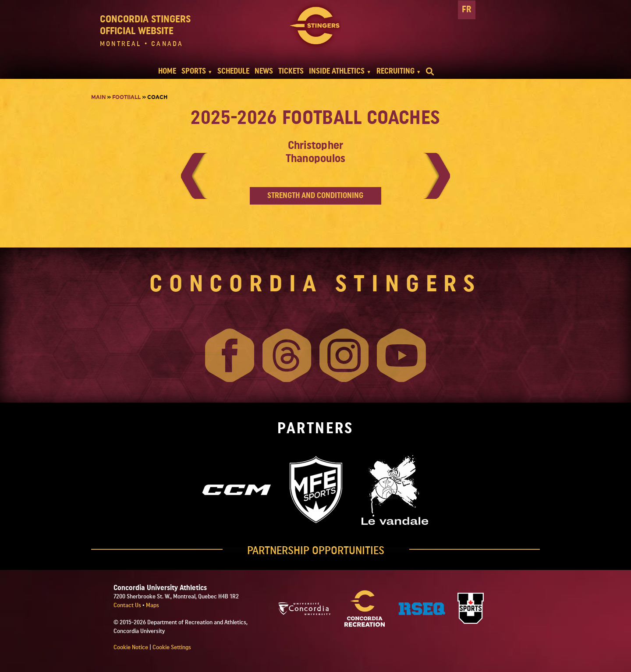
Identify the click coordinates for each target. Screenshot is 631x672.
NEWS (264, 71)
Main (98, 97)
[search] (430, 71)
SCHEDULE (233, 71)
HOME (167, 71)
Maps (152, 605)
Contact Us (128, 605)
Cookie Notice (131, 647)
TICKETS (291, 71)
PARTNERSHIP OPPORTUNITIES (316, 551)
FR (467, 9)
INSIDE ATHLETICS (337, 71)
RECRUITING (395, 71)
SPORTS (194, 71)
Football (126, 97)
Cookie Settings (172, 647)
